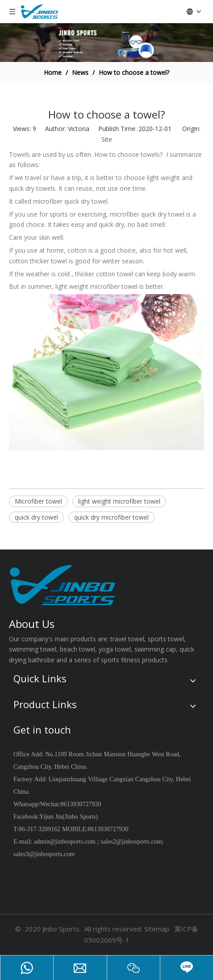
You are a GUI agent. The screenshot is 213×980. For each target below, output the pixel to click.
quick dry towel (36, 517)
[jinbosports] (106, 43)
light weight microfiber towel (119, 501)
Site (107, 139)
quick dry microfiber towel (111, 517)
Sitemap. (157, 929)
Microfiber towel (38, 501)
